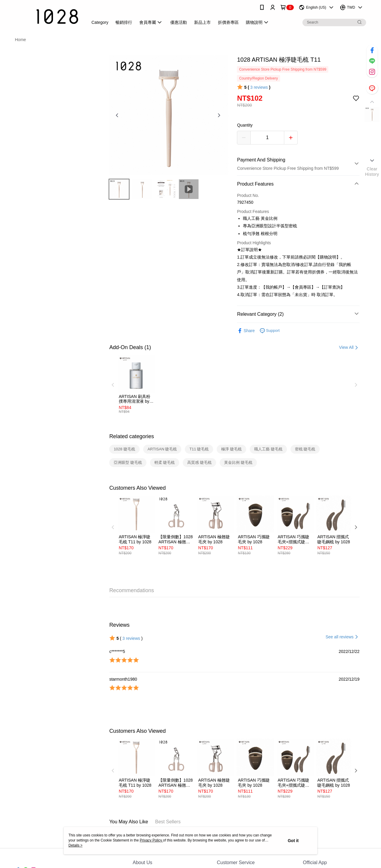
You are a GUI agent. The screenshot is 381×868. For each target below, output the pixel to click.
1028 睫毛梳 (124, 449)
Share (246, 331)
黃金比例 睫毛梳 (238, 462)
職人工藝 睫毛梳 (268, 449)
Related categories (132, 436)
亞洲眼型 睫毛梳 (128, 462)
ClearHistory (372, 172)
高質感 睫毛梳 (199, 462)
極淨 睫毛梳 (231, 449)
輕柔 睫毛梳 (165, 462)
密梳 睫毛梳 (305, 449)
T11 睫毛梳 (199, 449)
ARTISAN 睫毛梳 (162, 449)
